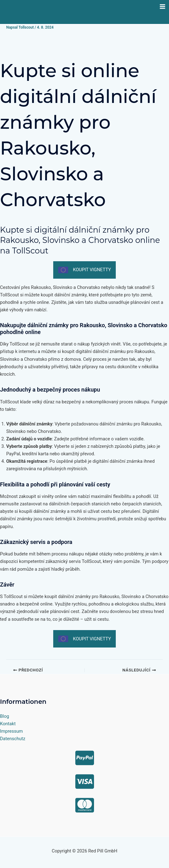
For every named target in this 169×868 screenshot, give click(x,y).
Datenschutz (13, 739)
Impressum (11, 731)
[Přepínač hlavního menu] (162, 7)
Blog (5, 716)
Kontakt (8, 724)
